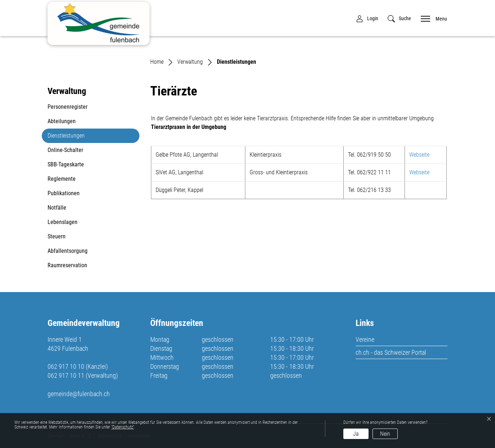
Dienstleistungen (66, 138)
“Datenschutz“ (123, 427)
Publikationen (64, 193)
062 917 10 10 (66, 366)
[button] (399, 19)
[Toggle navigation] (432, 18)
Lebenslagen (63, 222)
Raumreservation (67, 265)
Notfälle (57, 208)
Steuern (57, 236)
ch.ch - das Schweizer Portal (391, 352)
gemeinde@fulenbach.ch (79, 394)
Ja (356, 434)
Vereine (365, 339)
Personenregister (68, 107)
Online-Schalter (65, 150)
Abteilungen (62, 121)
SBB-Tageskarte (66, 164)
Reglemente (62, 179)
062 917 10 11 (66, 375)
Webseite (423, 155)
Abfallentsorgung (68, 251)
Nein (385, 434)
